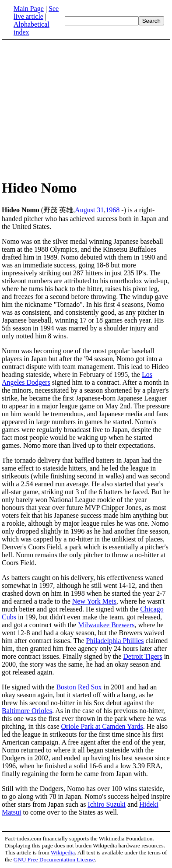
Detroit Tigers (142, 656)
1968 (112, 210)
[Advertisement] (75, 109)
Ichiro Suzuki (107, 804)
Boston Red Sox (79, 687)
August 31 (89, 210)
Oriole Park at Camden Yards (102, 726)
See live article (36, 12)
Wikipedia (63, 852)
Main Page (29, 9)
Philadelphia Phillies (115, 641)
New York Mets (94, 601)
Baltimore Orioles (27, 711)
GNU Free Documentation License (54, 859)
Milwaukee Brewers (106, 625)
